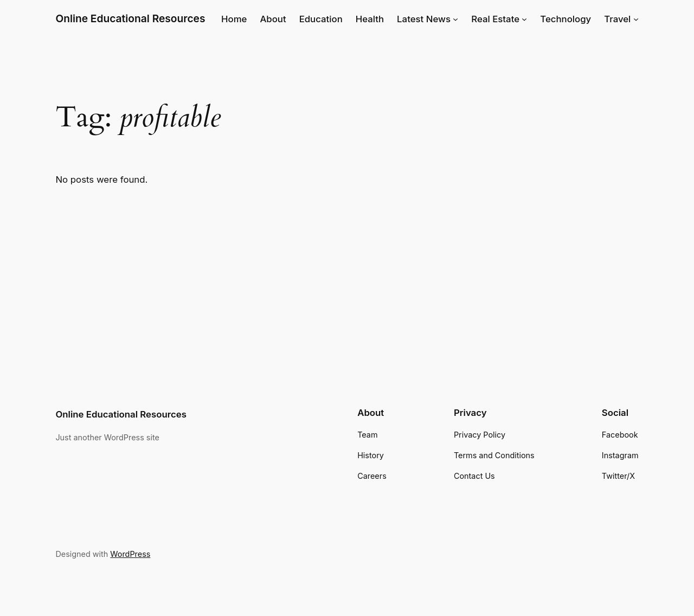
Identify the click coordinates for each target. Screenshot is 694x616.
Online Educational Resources (130, 18)
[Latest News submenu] (455, 19)
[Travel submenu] (636, 19)
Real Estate (495, 19)
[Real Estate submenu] (524, 19)
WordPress (130, 554)
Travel (617, 19)
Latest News (424, 19)
